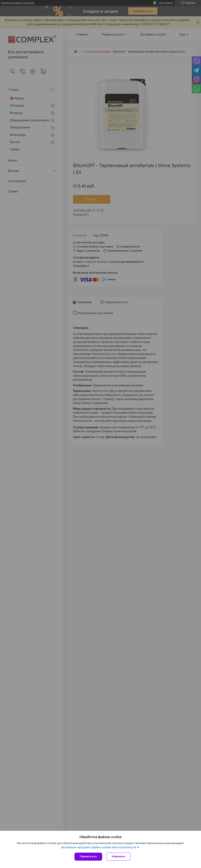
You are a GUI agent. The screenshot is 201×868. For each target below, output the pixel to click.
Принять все (88, 856)
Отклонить (118, 856)
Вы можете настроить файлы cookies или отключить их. (99, 847)
